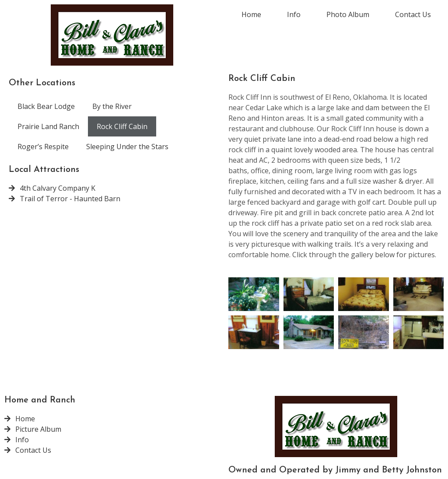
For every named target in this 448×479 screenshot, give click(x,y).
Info (294, 14)
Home (251, 14)
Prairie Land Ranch (48, 126)
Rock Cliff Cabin (122, 126)
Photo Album (348, 14)
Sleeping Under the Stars (127, 147)
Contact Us (413, 14)
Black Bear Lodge (46, 106)
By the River (112, 106)
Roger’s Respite (43, 147)
